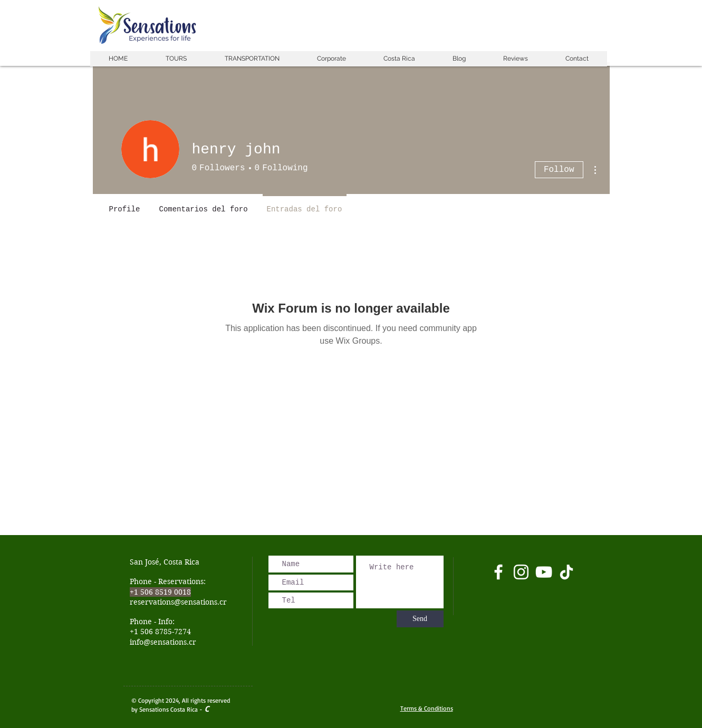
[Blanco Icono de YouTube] (544, 572)
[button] (176, 59)
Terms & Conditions (427, 708)
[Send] (420, 619)
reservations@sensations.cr (178, 602)
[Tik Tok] (566, 572)
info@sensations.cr (163, 642)
